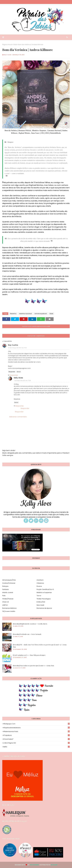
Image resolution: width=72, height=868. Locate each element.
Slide (15, 45)
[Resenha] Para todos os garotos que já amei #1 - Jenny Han (33, 666)
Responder (12, 372)
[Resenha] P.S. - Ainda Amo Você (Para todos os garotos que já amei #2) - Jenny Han (40, 646)
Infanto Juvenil (8, 592)
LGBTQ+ (5, 605)
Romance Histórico (9, 608)
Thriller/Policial (8, 599)
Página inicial (7, 45)
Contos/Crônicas (9, 583)
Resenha (13, 314)
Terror (39, 596)
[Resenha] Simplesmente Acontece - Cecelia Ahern (30, 624)
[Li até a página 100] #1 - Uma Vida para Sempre (29, 655)
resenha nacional (25, 314)
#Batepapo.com (36, 724)
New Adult (40, 605)
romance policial (41, 314)
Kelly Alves (8, 55)
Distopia (5, 586)
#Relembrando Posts (36, 731)
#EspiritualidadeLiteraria (36, 728)
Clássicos (40, 583)
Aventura (40, 580)
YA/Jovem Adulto (9, 611)
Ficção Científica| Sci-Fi (45, 589)
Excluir (19, 372)
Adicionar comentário (18, 417)
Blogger (54, 865)
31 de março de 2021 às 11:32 (17, 348)
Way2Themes (34, 865)
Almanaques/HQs (9, 580)
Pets (4, 596)
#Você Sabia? (36, 739)
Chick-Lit (5, 602)
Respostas (14, 375)
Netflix (36, 747)
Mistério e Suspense (44, 592)
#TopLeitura (36, 735)
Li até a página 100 (36, 743)
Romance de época (44, 608)
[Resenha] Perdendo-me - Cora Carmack (27, 634)
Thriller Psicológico (44, 599)
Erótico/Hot (41, 602)
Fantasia (5, 589)
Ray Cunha (13, 345)
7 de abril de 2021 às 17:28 (22, 380)
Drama (39, 586)
